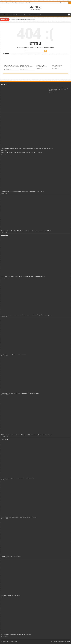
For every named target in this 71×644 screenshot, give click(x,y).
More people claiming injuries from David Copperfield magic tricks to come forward (22, 192)
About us (3, 3)
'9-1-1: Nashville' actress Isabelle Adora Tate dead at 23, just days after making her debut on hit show (26, 435)
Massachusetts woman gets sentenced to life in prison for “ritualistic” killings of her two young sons (26, 315)
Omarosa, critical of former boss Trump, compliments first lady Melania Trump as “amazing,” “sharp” (27, 149)
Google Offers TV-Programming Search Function (13, 354)
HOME (3, 15)
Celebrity (15, 15)
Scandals (21, 15)
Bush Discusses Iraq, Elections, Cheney (57, 66)
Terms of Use (15, 3)
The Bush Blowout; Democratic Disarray (41, 66)
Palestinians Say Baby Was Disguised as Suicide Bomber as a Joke (22, 19)
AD (59, 642)
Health (41, 15)
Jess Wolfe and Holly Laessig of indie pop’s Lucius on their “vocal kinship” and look (22, 153)
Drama (26, 15)
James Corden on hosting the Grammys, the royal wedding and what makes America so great (59, 89)
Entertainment (9, 15)
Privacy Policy (29, 3)
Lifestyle (30, 15)
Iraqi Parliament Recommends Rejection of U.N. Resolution (16, 635)
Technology (36, 15)
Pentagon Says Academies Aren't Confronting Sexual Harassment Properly (20, 393)
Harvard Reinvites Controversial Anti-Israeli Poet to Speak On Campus (27, 67)
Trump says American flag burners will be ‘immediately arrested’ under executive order (23, 276)
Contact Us (8, 3)
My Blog (35, 7)
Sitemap (68, 642)
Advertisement (22, 3)
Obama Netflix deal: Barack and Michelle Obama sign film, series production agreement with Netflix (26, 231)
